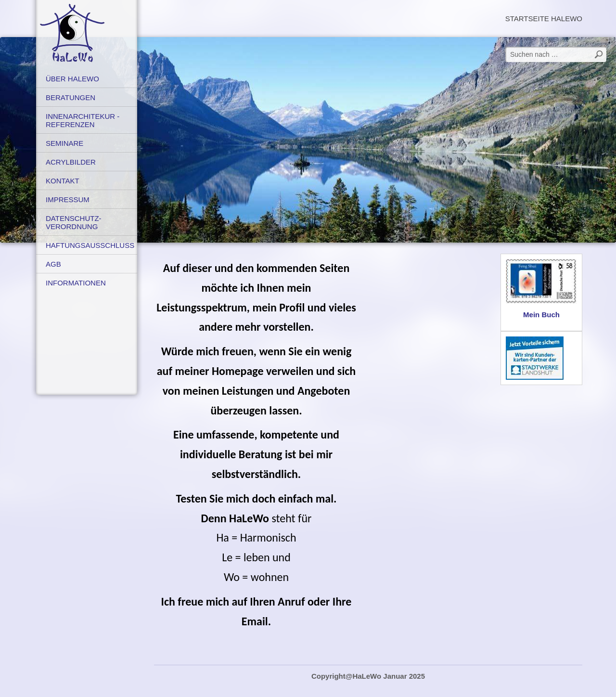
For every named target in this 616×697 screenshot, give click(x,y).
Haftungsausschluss (90, 245)
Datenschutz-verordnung (74, 222)
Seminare (64, 143)
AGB (53, 264)
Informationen (76, 283)
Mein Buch (541, 315)
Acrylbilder (71, 162)
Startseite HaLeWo (544, 19)
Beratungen (71, 97)
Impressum (68, 200)
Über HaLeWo (72, 79)
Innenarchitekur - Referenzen (83, 120)
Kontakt (63, 181)
